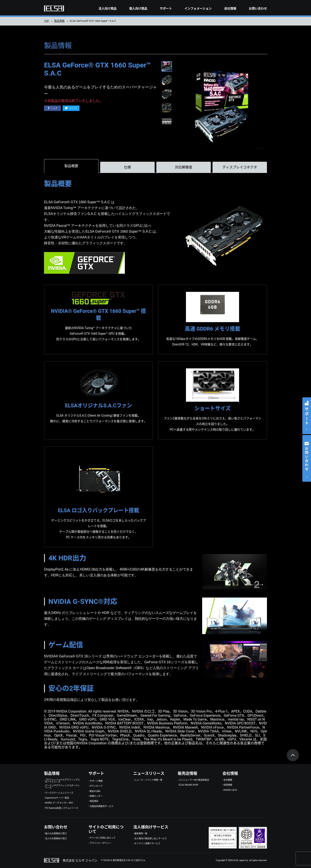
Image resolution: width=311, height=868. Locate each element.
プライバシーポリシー (100, 843)
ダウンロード (96, 786)
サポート (166, 8)
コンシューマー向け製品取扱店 (194, 780)
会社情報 (230, 8)
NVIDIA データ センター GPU (59, 803)
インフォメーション (198, 8)
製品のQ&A (95, 791)
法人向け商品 (108, 8)
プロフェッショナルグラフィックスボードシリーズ (62, 781)
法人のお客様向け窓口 (56, 839)
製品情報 (59, 21)
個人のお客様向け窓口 (56, 834)
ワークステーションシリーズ (59, 793)
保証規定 (94, 801)
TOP (47, 21)
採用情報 (228, 785)
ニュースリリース (149, 773)
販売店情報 (187, 773)
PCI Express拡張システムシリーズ (62, 808)
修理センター (96, 796)
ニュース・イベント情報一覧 (148, 780)
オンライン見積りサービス (147, 844)
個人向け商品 (138, 8)
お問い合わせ (258, 8)
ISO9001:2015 (230, 790)
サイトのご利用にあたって (103, 838)
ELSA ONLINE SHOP (189, 785)
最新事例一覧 (141, 834)
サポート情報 (96, 781)
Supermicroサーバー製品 (57, 798)
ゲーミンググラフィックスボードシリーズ (62, 787)
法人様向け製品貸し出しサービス (151, 839)
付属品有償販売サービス (102, 806)
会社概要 (228, 780)
